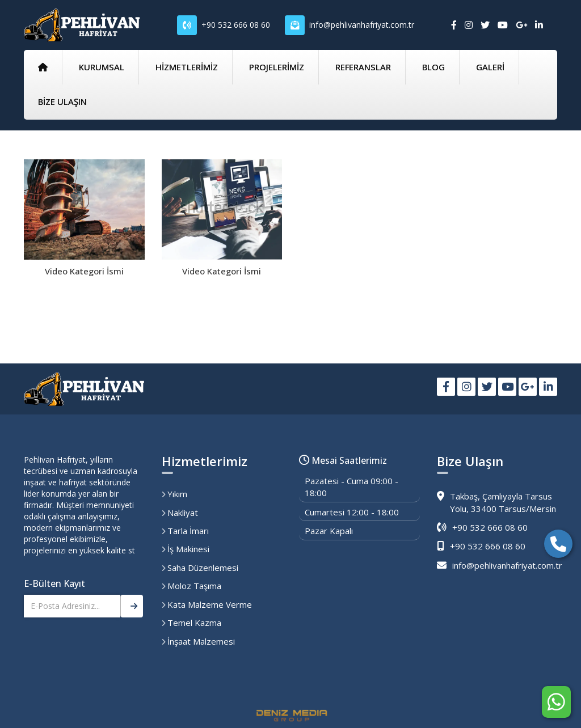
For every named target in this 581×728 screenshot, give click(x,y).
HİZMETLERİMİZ (187, 67)
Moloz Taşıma (191, 586)
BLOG (433, 67)
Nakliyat (180, 513)
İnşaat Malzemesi (198, 641)
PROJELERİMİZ (277, 67)
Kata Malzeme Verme (207, 604)
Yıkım (174, 494)
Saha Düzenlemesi (200, 568)
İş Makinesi (186, 549)
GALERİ (490, 67)
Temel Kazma (191, 623)
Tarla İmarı (185, 531)
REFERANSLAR (363, 67)
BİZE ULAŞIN (62, 101)
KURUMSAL (102, 67)
